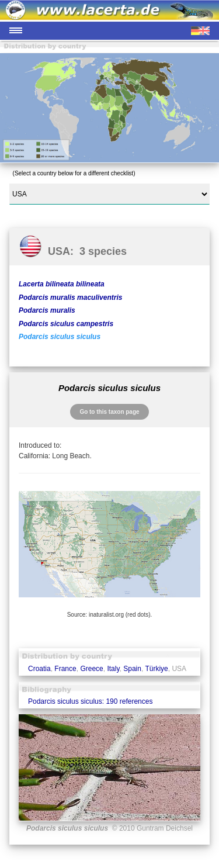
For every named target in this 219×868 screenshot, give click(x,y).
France (65, 669)
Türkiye (156, 669)
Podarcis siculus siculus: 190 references (90, 701)
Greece (91, 669)
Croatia (39, 669)
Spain (132, 669)
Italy (113, 669)
